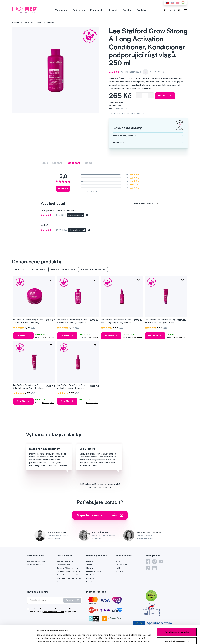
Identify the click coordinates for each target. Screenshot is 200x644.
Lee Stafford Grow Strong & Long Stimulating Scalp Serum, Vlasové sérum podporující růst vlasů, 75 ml (117, 321)
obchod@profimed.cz (36, 561)
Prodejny (141, 10)
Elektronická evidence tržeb (68, 575)
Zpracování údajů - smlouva (67, 568)
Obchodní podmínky (65, 561)
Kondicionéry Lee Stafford (93, 269)
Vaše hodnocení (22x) (131, 72)
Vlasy (39, 22)
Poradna (127, 10)
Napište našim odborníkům (100, 515)
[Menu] (185, 10)
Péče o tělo (79, 10)
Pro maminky (97, 10)
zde (139, 631)
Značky (89, 564)
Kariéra (119, 568)
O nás (118, 561)
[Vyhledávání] (165, 10)
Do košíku (165, 96)
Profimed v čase (122, 564)
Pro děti (113, 10)
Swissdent (90, 582)
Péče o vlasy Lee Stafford (63, 269)
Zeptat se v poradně (35, 564)
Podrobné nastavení (46, 639)
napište (108, 487)
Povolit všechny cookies (177, 615)
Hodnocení (73, 163)
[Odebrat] (139, 95)
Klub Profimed (92, 575)
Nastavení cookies (64, 582)
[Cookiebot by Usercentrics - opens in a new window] (18, 639)
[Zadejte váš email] (46, 600)
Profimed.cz (17, 22)
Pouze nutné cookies (177, 633)
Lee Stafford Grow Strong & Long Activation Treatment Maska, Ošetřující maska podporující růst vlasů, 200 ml (28, 321)
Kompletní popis (144, 88)
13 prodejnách (122, 108)
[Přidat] (151, 95)
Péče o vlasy (21, 269)
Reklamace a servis (94, 571)
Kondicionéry (49, 22)
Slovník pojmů (92, 568)
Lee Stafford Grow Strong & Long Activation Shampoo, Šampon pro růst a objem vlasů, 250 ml (72, 321)
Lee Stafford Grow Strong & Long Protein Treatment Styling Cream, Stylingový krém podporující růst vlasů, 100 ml (160, 321)
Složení (57, 163)
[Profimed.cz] (25, 10)
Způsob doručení (63, 564)
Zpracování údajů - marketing (68, 571)
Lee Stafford (121, 113)
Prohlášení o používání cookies (69, 578)
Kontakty (120, 571)
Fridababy (90, 578)
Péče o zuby (61, 10)
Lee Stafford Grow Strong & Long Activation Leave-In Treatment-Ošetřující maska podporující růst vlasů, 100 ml (72, 387)
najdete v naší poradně (110, 484)
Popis (44, 163)
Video (88, 163)
